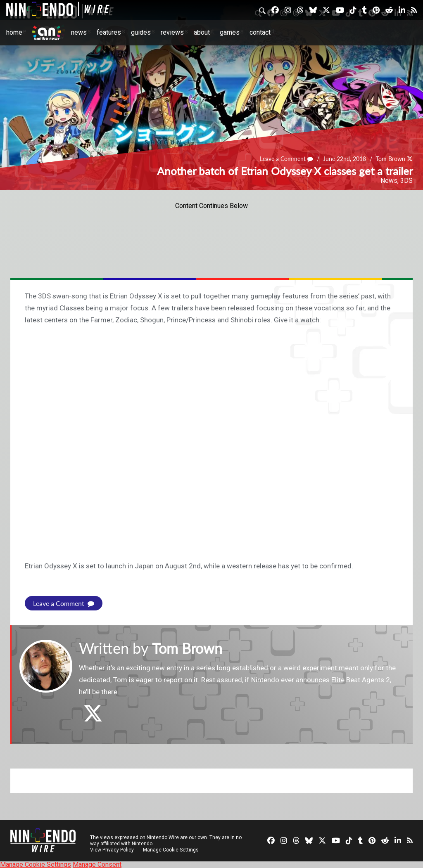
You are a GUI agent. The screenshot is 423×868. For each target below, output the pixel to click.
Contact (260, 32)
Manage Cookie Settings (171, 849)
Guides (141, 32)
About (202, 32)
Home (14, 32)
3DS (406, 181)
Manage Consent (97, 864)
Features (109, 32)
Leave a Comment (287, 159)
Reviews (172, 32)
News (79, 32)
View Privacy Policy (112, 849)
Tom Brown (391, 159)
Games (230, 32)
